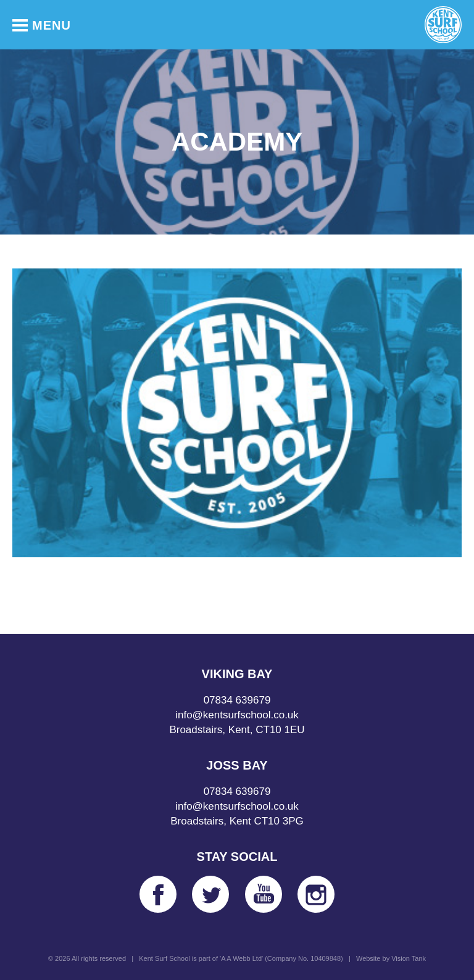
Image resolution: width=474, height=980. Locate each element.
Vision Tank (409, 958)
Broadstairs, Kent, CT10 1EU (237, 730)
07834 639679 (237, 700)
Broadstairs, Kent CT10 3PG (237, 821)
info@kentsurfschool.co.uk (237, 715)
